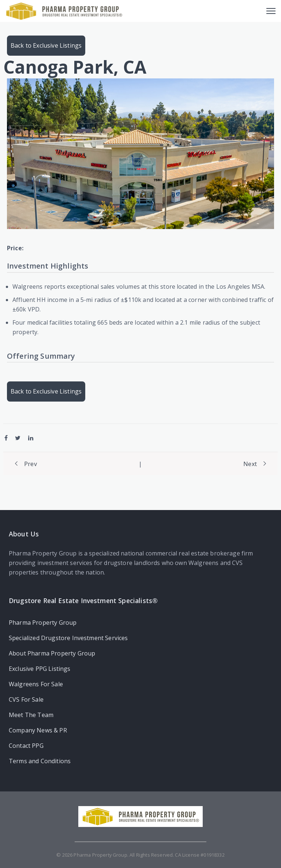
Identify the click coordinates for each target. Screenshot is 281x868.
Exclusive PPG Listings (40, 669)
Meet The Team (31, 715)
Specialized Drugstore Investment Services (68, 638)
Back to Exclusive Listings (46, 45)
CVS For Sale (26, 699)
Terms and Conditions (40, 761)
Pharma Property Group (43, 623)
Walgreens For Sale (36, 684)
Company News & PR (38, 730)
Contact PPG (26, 746)
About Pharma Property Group (52, 653)
